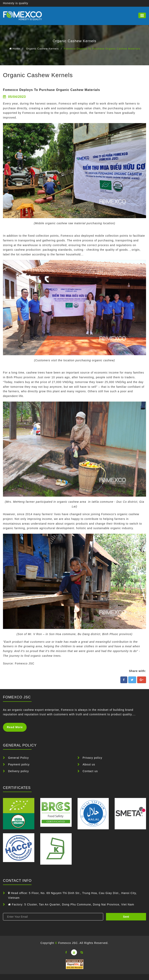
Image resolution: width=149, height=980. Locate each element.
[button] (142, 15)
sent (126, 917)
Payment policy (19, 764)
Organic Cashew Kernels (42, 49)
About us (89, 764)
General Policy (18, 758)
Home (16, 49)
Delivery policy (18, 771)
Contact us (90, 771)
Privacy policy (93, 758)
